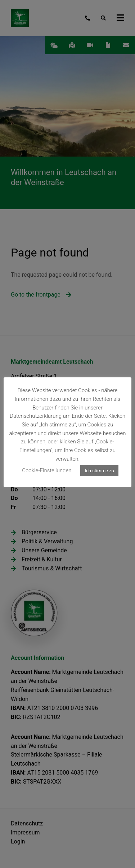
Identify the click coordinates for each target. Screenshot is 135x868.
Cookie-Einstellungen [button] (47, 470)
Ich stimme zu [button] (99, 471)
